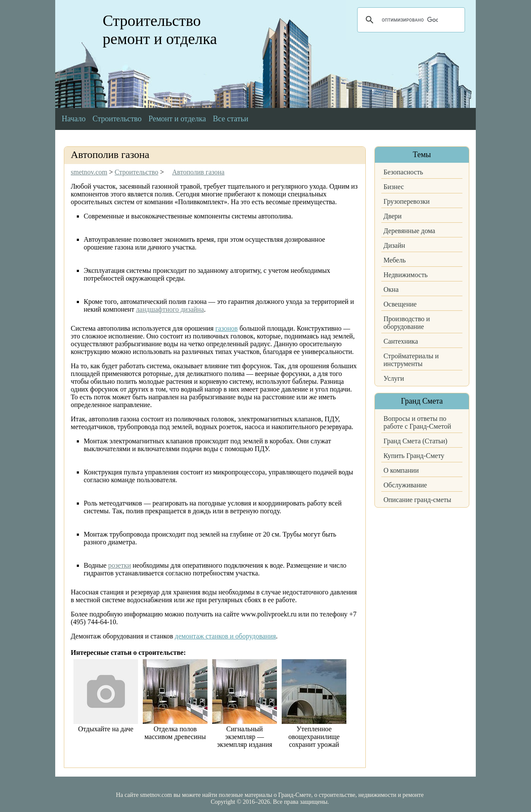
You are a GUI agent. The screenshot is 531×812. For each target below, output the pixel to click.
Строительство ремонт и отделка (160, 30)
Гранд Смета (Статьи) (415, 441)
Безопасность (403, 172)
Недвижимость (405, 275)
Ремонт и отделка (177, 119)
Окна (391, 289)
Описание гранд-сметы (417, 500)
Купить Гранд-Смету (414, 456)
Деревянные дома (409, 231)
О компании (401, 470)
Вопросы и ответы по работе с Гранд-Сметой (417, 422)
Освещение (400, 304)
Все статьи (231, 119)
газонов (226, 328)
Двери (393, 216)
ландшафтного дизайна (170, 309)
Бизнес (394, 187)
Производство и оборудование (407, 323)
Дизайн (394, 245)
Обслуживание (405, 485)
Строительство (117, 119)
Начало (74, 119)
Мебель (394, 260)
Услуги (394, 378)
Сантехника (401, 341)
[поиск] (410, 20)
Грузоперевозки (407, 201)
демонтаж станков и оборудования (225, 636)
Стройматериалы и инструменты (411, 360)
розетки (120, 565)
